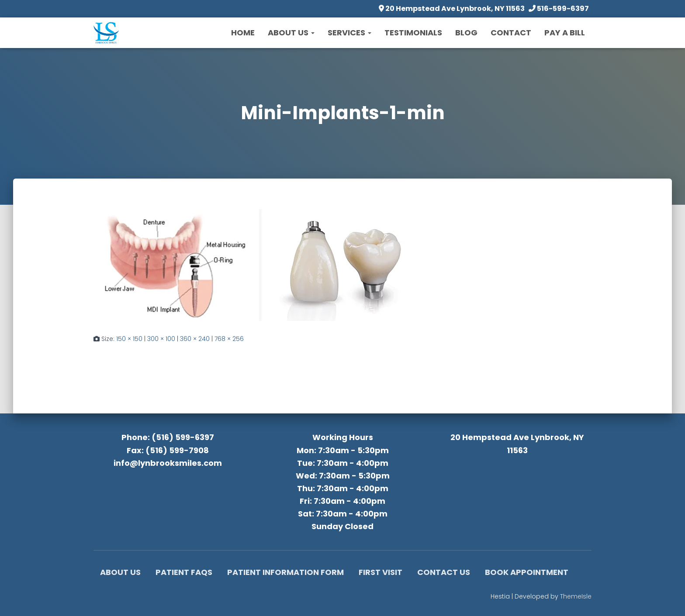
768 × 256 (229, 339)
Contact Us (444, 572)
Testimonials (413, 33)
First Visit (381, 572)
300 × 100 (161, 339)
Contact (511, 33)
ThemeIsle (576, 596)
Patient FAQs (184, 572)
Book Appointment (527, 572)
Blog (466, 33)
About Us (291, 33)
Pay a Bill (565, 33)
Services (349, 33)
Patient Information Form (285, 572)
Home (243, 33)
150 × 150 (129, 339)
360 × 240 (195, 339)
